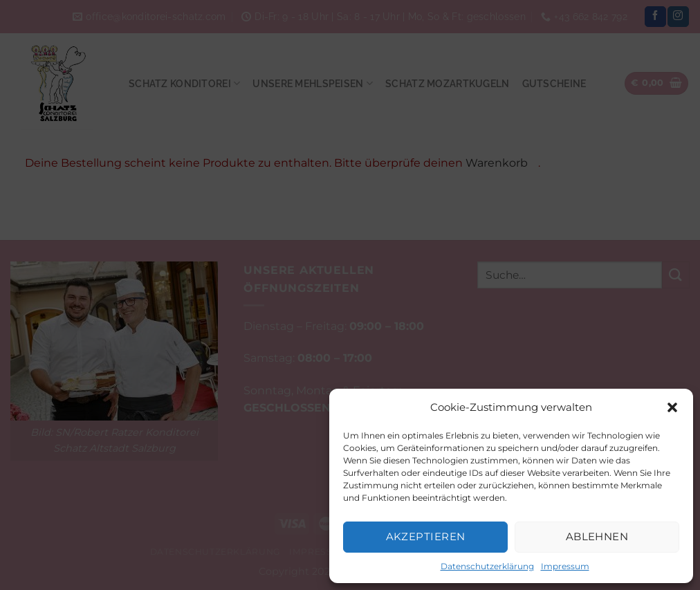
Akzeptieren (426, 536)
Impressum (565, 566)
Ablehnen (597, 536)
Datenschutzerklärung (487, 566)
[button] (672, 407)
